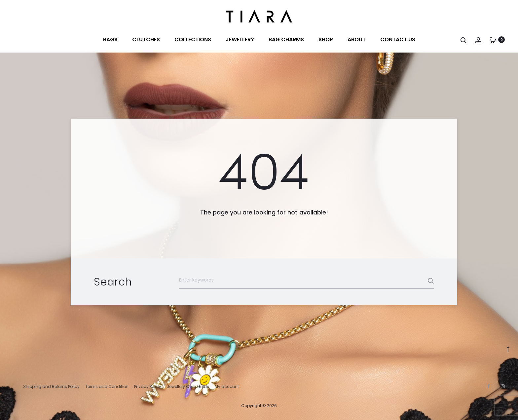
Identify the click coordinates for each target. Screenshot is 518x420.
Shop (326, 39)
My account (227, 386)
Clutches (146, 39)
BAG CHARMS (286, 39)
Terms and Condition (107, 386)
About (357, 39)
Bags (110, 39)
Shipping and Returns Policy (51, 386)
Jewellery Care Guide (188, 386)
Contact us (398, 39)
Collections (193, 39)
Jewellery (240, 39)
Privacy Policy (148, 386)
